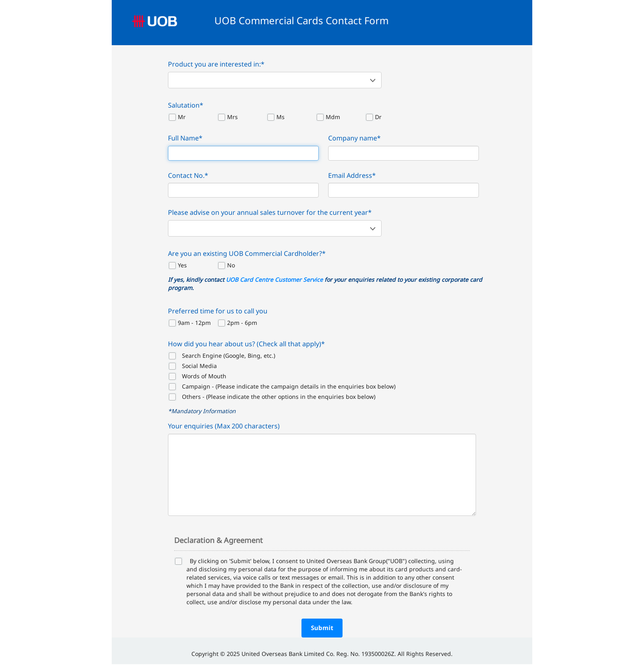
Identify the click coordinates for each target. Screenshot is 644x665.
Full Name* (185, 138)
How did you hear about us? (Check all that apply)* (246, 344)
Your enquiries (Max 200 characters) (224, 426)
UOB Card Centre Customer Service (274, 280)
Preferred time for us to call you (218, 311)
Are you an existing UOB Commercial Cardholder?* (247, 253)
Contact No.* (188, 175)
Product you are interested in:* (216, 64)
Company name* (354, 138)
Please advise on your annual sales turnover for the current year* (270, 212)
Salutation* (186, 105)
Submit (322, 628)
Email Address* (352, 175)
